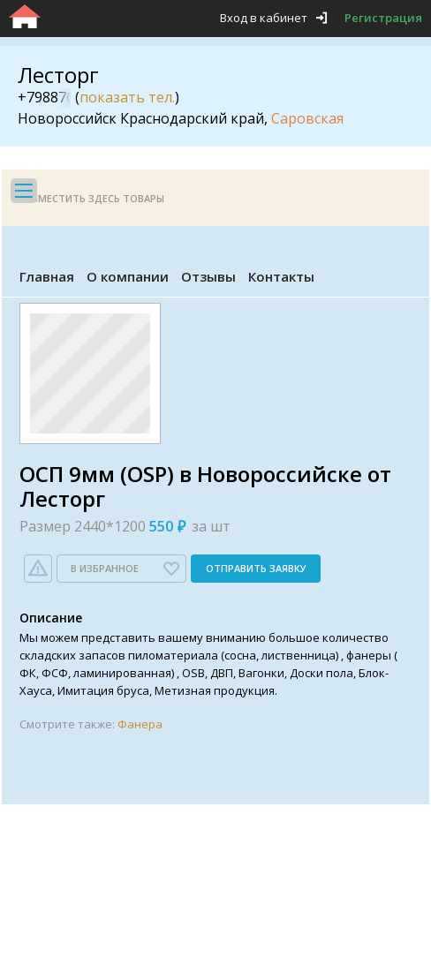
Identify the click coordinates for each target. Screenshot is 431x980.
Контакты (281, 276)
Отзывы (208, 276)
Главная (47, 276)
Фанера (140, 724)
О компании (128, 276)
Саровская (307, 118)
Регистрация (383, 18)
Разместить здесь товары (92, 198)
